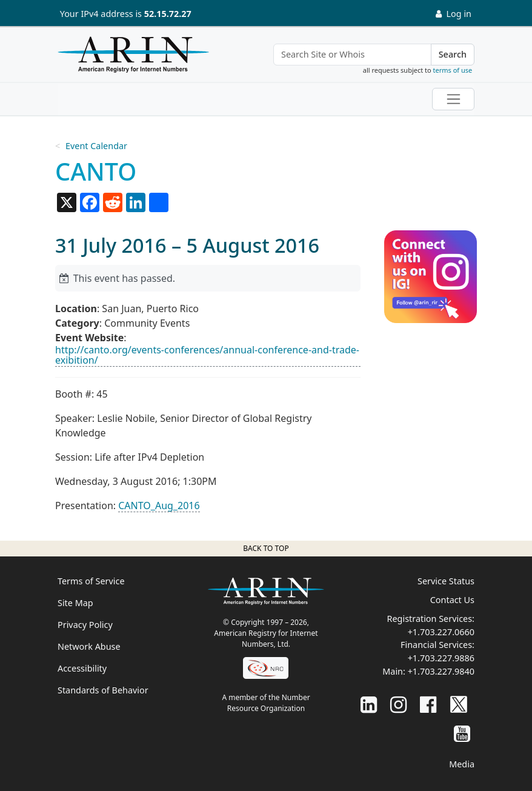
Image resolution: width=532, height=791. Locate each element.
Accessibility (82, 668)
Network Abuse (89, 646)
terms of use (453, 70)
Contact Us (452, 600)
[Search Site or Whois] (352, 55)
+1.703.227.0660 (441, 632)
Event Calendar (96, 146)
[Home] (130, 58)
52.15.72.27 (168, 14)
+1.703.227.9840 (441, 671)
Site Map (75, 603)
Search (453, 54)
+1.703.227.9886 (441, 658)
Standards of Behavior (103, 690)
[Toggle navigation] (453, 99)
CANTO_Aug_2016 (159, 506)
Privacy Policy (85, 625)
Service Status (446, 581)
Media (462, 764)
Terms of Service (91, 581)
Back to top (266, 548)
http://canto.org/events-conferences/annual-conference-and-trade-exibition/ (207, 355)
